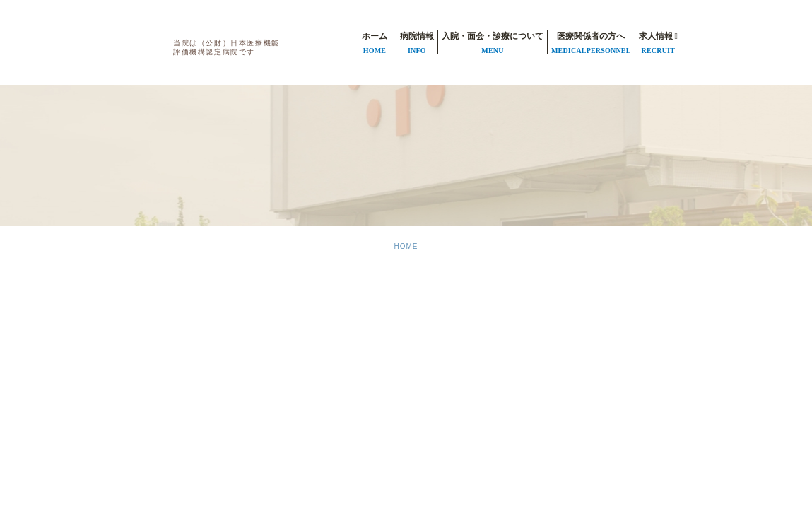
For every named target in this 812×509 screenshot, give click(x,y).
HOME (406, 246)
